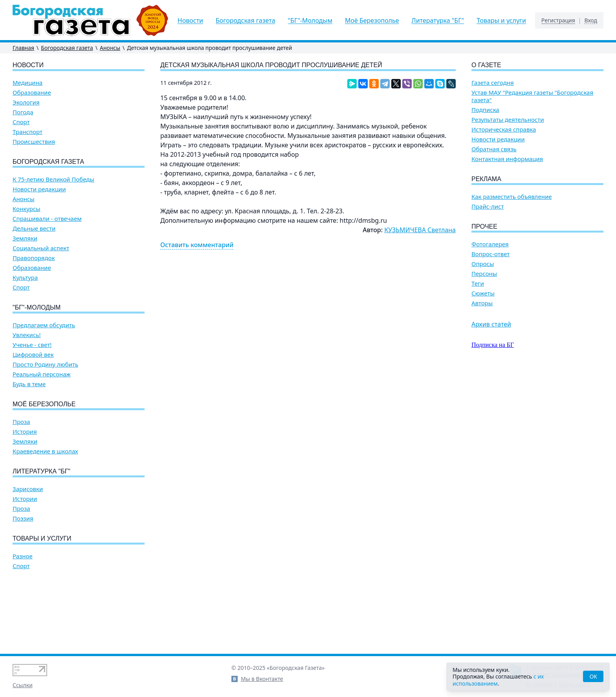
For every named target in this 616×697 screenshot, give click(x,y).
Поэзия (23, 518)
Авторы (482, 303)
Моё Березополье (372, 20)
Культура (25, 278)
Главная (23, 48)
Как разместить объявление (511, 197)
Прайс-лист (488, 206)
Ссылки (23, 685)
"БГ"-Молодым (310, 20)
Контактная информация (507, 159)
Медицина (27, 83)
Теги (478, 283)
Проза (21, 422)
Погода (23, 112)
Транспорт (27, 132)
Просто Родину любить (45, 364)
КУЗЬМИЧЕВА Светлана (420, 230)
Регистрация (558, 20)
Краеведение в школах (45, 451)
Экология (26, 102)
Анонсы (110, 48)
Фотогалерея (490, 244)
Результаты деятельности (508, 120)
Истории (25, 499)
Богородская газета (246, 20)
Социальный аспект (41, 248)
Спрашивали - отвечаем (47, 219)
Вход (591, 20)
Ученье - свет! (32, 345)
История (25, 432)
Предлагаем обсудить (44, 325)
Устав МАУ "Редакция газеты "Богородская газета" (532, 96)
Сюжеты (483, 293)
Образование (32, 93)
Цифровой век (33, 355)
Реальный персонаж (42, 374)
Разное (23, 556)
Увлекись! (27, 335)
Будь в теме (29, 384)
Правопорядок (34, 258)
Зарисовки (28, 489)
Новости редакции (39, 189)
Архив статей (491, 324)
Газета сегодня (493, 83)
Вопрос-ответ (490, 254)
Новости (190, 20)
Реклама (486, 179)
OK (593, 676)
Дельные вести (34, 228)
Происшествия (34, 142)
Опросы (483, 264)
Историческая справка (504, 129)
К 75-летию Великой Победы (53, 179)
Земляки (25, 238)
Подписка (485, 110)
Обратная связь (494, 149)
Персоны (484, 274)
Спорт (21, 122)
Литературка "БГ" (438, 20)
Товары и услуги (501, 20)
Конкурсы (27, 209)
